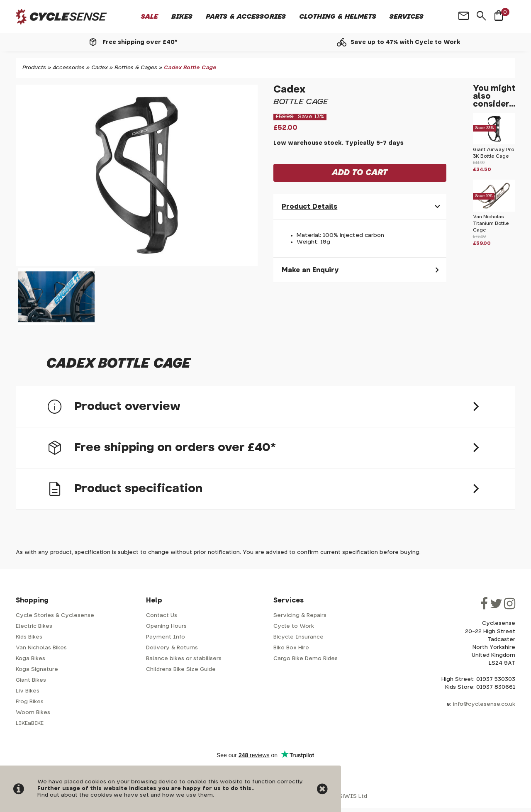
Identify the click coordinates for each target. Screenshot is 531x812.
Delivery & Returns (172, 648)
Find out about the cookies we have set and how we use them (125, 795)
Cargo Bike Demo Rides (306, 659)
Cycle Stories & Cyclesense (55, 616)
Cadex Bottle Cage (190, 68)
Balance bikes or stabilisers (184, 659)
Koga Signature (37, 669)
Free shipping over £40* (140, 42)
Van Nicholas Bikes (41, 648)
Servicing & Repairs (300, 616)
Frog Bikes (30, 702)
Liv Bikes (28, 691)
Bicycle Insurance (298, 637)
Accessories (69, 68)
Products (34, 68)
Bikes (182, 17)
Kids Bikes (29, 637)
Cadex (100, 68)
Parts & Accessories (246, 17)
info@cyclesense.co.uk (484, 704)
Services (407, 17)
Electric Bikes (34, 626)
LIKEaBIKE (30, 723)
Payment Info (166, 637)
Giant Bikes (31, 680)
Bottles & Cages (136, 68)
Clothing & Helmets (338, 17)
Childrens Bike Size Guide (181, 669)
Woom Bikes (33, 713)
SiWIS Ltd (353, 796)
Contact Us (162, 616)
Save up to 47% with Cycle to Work (406, 42)
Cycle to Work (294, 626)
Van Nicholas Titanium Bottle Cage (491, 223)
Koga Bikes (30, 659)
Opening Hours (166, 626)
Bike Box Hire (291, 648)
